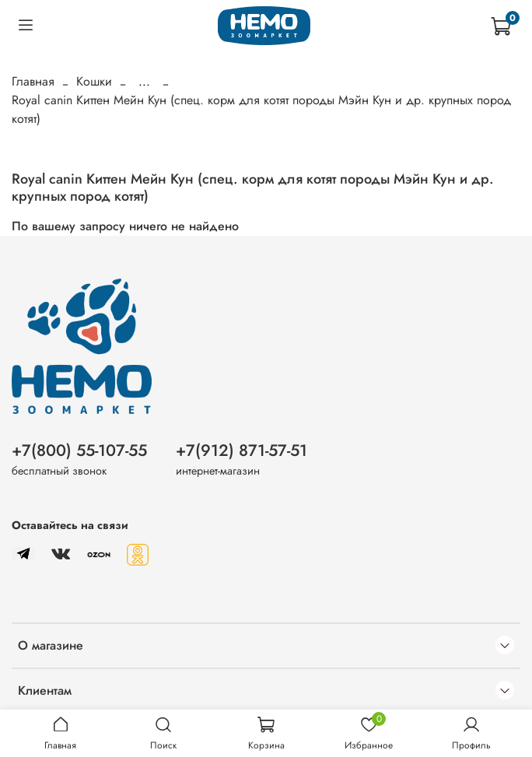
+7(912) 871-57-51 (241, 450)
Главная (33, 81)
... (144, 82)
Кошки (94, 81)
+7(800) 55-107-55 (79, 450)
